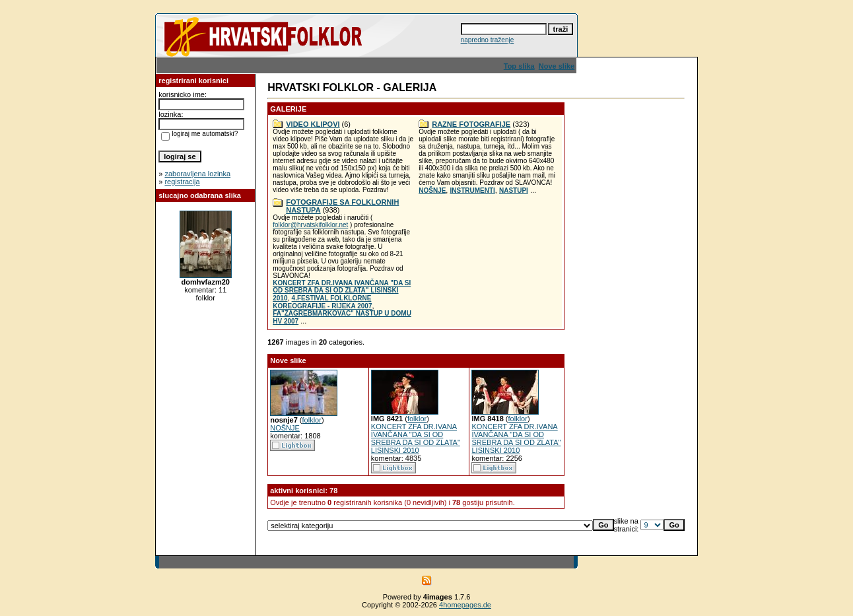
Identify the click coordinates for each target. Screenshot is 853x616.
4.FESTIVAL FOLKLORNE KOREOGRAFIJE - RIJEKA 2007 (322, 302)
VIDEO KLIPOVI (313, 124)
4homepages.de (465, 605)
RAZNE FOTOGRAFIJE (471, 124)
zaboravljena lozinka (197, 174)
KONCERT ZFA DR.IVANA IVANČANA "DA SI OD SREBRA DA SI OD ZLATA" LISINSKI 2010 (342, 291)
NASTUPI (514, 190)
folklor (312, 420)
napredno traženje (488, 40)
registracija (182, 182)
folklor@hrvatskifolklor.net (310, 225)
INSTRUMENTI (472, 190)
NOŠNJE (432, 190)
